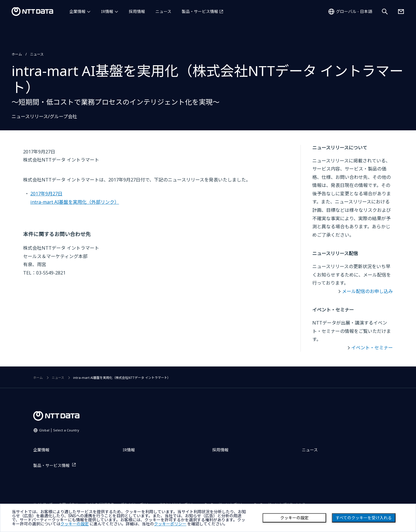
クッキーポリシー (170, 524)
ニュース (163, 11)
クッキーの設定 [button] (75, 524)
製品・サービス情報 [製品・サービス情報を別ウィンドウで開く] (200, 11)
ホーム (17, 54)
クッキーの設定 (294, 518)
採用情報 (137, 11)
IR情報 (107, 11)
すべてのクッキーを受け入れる (364, 518)
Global (59, 430)
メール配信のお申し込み (367, 291)
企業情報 (77, 11)
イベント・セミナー (372, 348)
